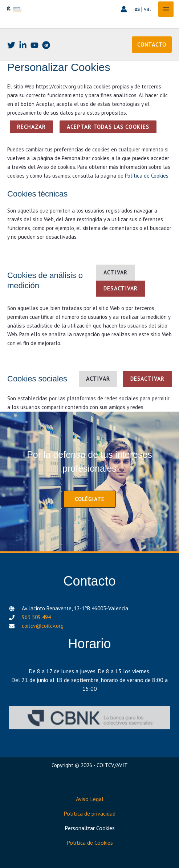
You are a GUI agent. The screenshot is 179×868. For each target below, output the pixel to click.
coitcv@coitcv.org (43, 626)
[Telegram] (46, 45)
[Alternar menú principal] (166, 9)
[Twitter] (11, 45)
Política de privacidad (89, 813)
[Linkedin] (23, 45)
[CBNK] (89, 718)
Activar (115, 272)
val (147, 9)
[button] (152, 45)
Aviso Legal (90, 799)
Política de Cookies (147, 176)
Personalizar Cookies (90, 828)
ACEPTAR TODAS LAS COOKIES (108, 127)
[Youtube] (34, 45)
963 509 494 (36, 617)
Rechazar (31, 127)
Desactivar (121, 288)
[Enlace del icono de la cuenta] (124, 9)
